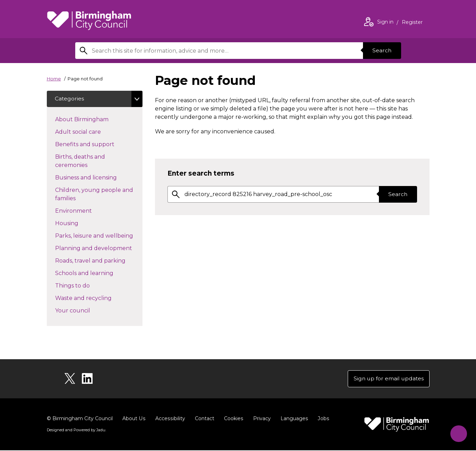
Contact (203, 419)
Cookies (232, 419)
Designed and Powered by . (76, 431)
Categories (70, 99)
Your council (85, 310)
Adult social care (90, 132)
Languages (292, 419)
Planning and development (99, 248)
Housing (79, 223)
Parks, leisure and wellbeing (99, 236)
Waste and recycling (96, 298)
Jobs (321, 419)
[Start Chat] (457, 432)
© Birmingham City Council (80, 419)
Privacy (260, 419)
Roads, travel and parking (99, 260)
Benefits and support (97, 144)
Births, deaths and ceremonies (84, 161)
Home (54, 79)
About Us (134, 419)
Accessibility (169, 419)
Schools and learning (97, 273)
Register (412, 23)
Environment (86, 211)
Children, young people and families (94, 194)
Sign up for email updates (388, 379)
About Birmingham (94, 119)
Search (382, 50)
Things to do (85, 285)
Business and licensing (98, 177)
